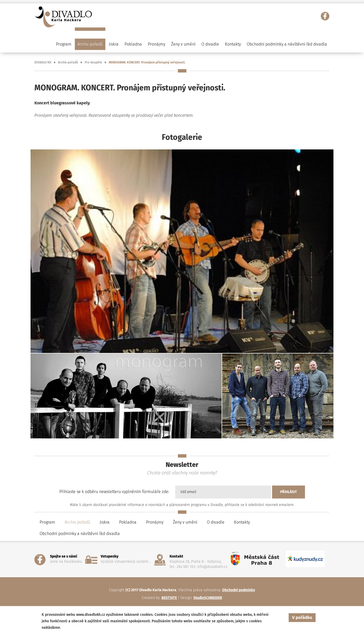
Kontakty (233, 44)
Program (47, 522)
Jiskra (114, 44)
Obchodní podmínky (239, 590)
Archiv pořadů (68, 62)
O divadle (216, 522)
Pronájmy (156, 44)
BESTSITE (169, 598)
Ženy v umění (185, 522)
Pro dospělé (93, 62)
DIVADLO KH (43, 62)
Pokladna (133, 44)
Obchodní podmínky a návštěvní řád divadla (287, 44)
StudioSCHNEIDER (208, 598)
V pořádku (302, 617)
